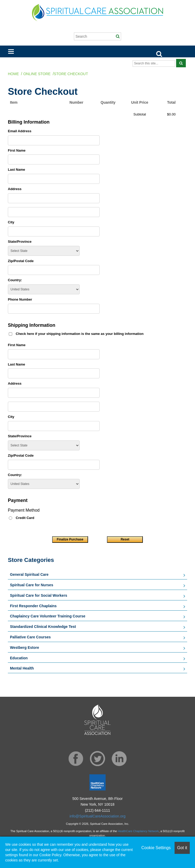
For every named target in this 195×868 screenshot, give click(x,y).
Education (19, 658)
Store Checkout (71, 74)
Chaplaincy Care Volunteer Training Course (48, 616)
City (11, 222)
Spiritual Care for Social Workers (39, 595)
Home (13, 74)
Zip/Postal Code (21, 261)
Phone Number (20, 299)
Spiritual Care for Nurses (32, 585)
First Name (17, 150)
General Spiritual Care (29, 574)
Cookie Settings (156, 848)
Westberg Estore (25, 648)
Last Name (17, 170)
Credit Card (25, 518)
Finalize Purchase (70, 539)
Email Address (20, 131)
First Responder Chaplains (33, 606)
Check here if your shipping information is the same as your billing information (80, 334)
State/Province (20, 242)
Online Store (37, 74)
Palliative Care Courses (30, 637)
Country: (15, 280)
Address (15, 189)
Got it (182, 848)
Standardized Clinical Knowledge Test (43, 627)
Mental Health (22, 668)
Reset (125, 539)
